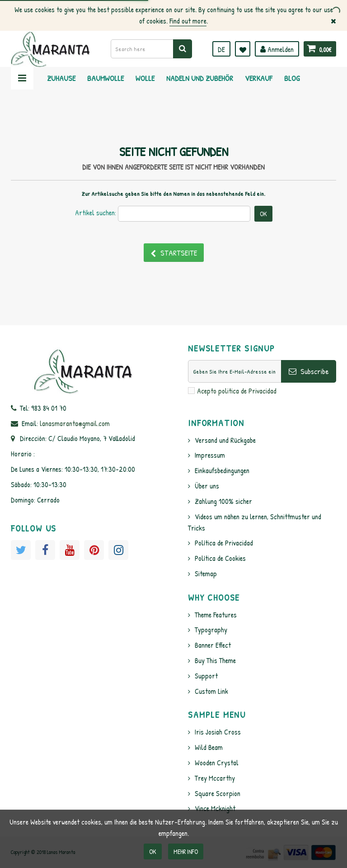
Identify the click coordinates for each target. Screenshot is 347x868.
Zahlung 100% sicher (223, 501)
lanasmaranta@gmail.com (75, 423)
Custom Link (211, 691)
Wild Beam (209, 747)
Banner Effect (213, 645)
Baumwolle (106, 78)
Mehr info (186, 851)
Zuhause (61, 78)
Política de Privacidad (224, 543)
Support (206, 676)
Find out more (188, 21)
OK (153, 851)
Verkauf (259, 78)
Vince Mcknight (215, 808)
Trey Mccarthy (215, 778)
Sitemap (206, 574)
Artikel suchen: (96, 213)
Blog (292, 78)
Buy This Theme (215, 660)
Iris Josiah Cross (218, 732)
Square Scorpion (218, 793)
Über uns (207, 486)
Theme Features (216, 615)
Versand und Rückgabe (225, 440)
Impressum (210, 455)
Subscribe (309, 371)
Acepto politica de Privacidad (237, 391)
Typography (211, 630)
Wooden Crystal (217, 763)
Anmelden (277, 49)
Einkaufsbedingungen (222, 470)
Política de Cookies (220, 558)
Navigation (22, 78)
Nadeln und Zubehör (200, 78)
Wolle (145, 78)
